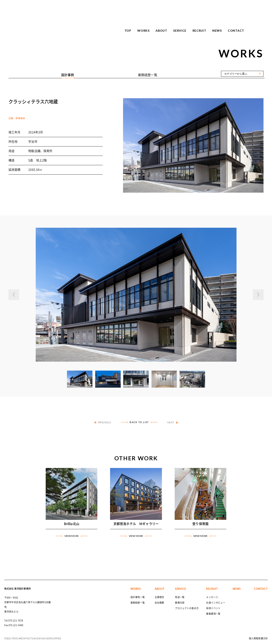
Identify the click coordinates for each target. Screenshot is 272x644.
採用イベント (213, 608)
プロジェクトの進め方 (187, 608)
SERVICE (180, 31)
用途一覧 (180, 597)
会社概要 (159, 603)
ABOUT (161, 31)
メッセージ (212, 597)
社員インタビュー (216, 603)
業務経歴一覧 (138, 603)
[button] (14, 295)
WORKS (143, 31)
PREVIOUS (102, 423)
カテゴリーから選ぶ (236, 74)
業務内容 (180, 603)
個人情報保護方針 (258, 638)
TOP (128, 31)
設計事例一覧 (138, 597)
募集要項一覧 (213, 614)
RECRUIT (199, 31)
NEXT (173, 423)
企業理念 (159, 597)
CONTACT (236, 31)
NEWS (217, 31)
